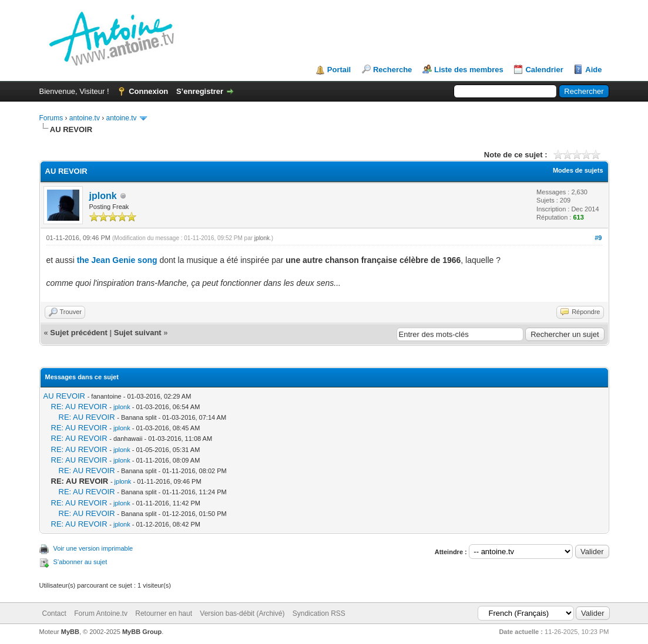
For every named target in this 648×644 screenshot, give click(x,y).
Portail (339, 70)
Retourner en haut (164, 613)
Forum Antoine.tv (101, 613)
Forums (51, 118)
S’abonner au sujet (80, 562)
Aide (593, 70)
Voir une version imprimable (93, 548)
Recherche (392, 70)
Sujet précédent (79, 333)
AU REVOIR (65, 396)
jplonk (103, 196)
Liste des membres (469, 70)
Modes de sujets (578, 170)
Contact (54, 613)
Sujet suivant (138, 333)
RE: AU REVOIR (79, 407)
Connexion (148, 91)
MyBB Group (142, 632)
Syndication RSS (319, 613)
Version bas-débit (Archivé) (242, 613)
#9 (598, 238)
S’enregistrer (200, 91)
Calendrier (544, 70)
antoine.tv (85, 118)
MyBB (70, 632)
